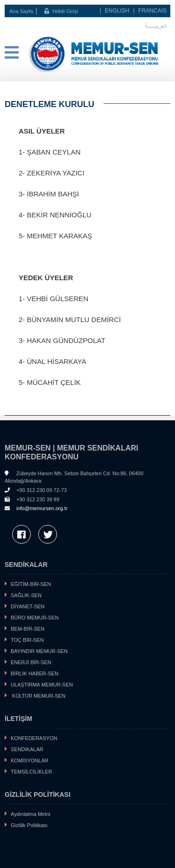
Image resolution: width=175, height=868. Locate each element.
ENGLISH (117, 11)
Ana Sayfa (21, 11)
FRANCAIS (152, 11)
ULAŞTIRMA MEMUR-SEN (42, 685)
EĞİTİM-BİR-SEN (31, 584)
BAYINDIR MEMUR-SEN (39, 651)
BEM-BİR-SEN (28, 629)
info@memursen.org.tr (42, 508)
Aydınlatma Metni (31, 814)
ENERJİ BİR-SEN (31, 662)
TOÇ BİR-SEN (27, 640)
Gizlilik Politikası (29, 825)
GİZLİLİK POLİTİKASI (38, 794)
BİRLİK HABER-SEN (35, 673)
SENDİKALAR (26, 565)
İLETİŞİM (18, 719)
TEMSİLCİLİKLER (31, 772)
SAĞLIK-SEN (26, 595)
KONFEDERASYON (34, 738)
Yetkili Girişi (61, 11)
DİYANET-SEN (28, 606)
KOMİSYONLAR (30, 760)
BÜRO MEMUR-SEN (35, 618)
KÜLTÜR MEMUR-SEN (38, 696)
